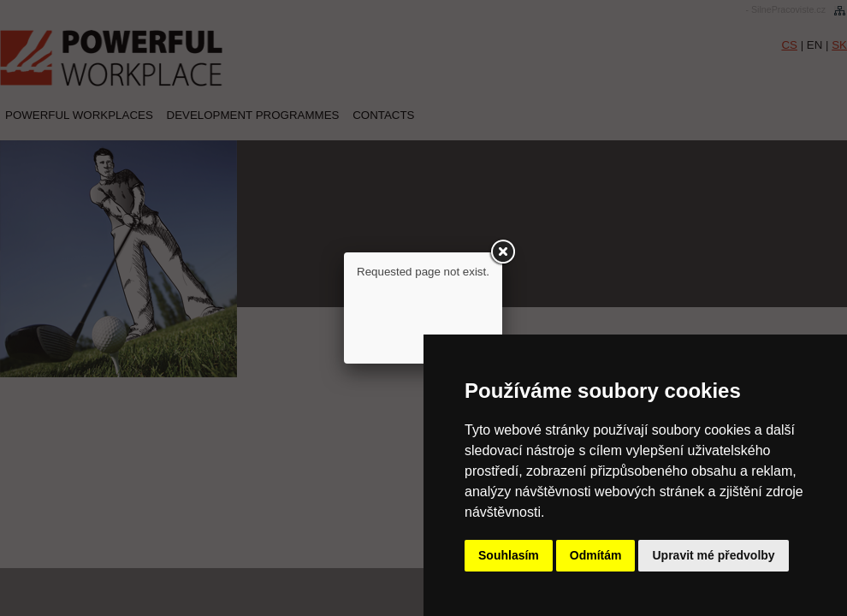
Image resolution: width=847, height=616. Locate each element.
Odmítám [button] (596, 555)
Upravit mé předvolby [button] (713, 555)
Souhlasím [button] (509, 555)
